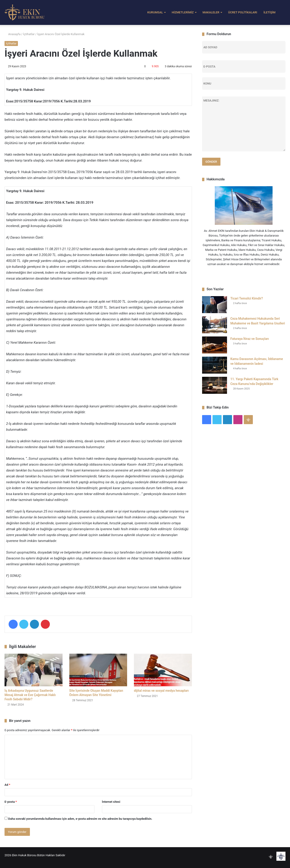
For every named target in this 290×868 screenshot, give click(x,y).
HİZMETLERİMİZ (183, 12)
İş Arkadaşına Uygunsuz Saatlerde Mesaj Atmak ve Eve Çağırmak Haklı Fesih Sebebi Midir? (30, 695)
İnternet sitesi (111, 802)
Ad (7, 785)
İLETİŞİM (269, 12)
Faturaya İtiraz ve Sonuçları (250, 339)
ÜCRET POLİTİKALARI (243, 12)
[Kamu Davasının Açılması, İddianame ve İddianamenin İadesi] (215, 365)
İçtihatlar (29, 34)
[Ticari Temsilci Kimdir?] (215, 305)
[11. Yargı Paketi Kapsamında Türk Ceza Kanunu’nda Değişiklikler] (215, 385)
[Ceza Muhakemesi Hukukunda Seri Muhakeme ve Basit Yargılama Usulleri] (215, 325)
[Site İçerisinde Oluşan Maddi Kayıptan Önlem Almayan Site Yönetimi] (98, 670)
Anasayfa (12, 34)
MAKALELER (211, 12)
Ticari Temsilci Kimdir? (247, 298)
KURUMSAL (155, 12)
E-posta (11, 802)
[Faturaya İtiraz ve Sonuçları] (215, 345)
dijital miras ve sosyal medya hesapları (161, 691)
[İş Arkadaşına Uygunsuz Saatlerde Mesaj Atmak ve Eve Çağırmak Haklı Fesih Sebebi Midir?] (34, 670)
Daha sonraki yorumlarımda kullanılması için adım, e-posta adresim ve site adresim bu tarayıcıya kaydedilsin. (80, 819)
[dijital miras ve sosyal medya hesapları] (163, 670)
